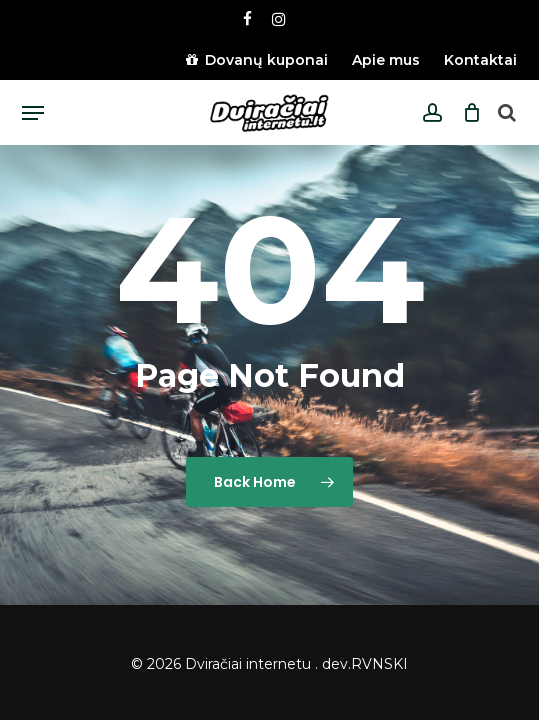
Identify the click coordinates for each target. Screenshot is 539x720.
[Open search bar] (507, 113)
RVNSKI (379, 664)
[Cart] (466, 113)
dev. (336, 664)
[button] (33, 113)
